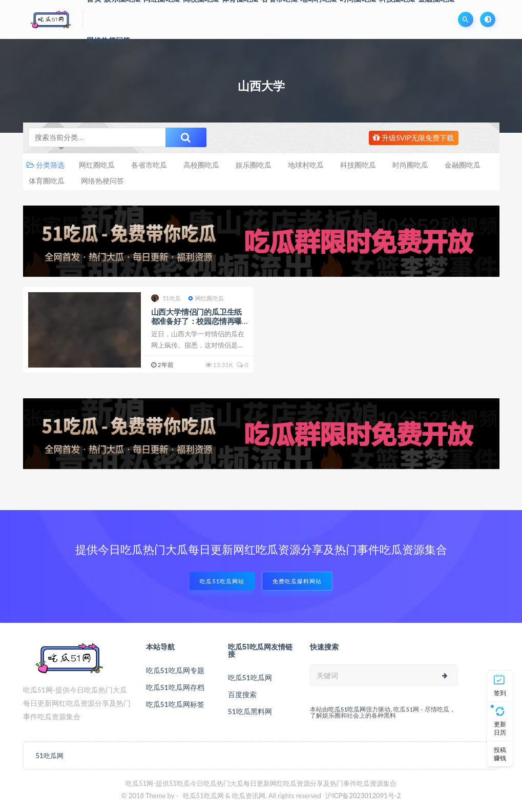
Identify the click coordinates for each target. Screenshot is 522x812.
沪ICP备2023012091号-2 (363, 796)
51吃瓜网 (50, 756)
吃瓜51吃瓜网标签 (175, 704)
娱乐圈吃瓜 (254, 165)
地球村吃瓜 (306, 165)
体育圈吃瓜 (47, 181)
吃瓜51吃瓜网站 (222, 581)
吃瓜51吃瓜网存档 (175, 687)
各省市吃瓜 (149, 165)
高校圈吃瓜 (201, 165)
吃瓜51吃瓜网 (250, 677)
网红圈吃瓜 (97, 165)
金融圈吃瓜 (463, 165)
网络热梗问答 (108, 40)
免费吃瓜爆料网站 (297, 581)
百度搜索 (242, 694)
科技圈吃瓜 (358, 165)
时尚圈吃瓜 (410, 165)
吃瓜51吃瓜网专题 (175, 670)
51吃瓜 (166, 298)
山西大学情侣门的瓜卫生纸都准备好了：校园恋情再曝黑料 (197, 321)
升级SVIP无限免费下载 (414, 138)
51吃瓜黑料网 (250, 711)
